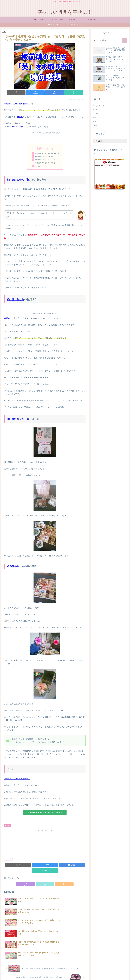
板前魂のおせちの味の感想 (46, 163)
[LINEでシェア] (65, 93)
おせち (8, 826)
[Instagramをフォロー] (40, 885)
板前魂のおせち (15, 300)
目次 (43, 148)
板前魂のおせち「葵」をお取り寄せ (48, 153)
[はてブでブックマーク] (52, 93)
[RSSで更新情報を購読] (50, 885)
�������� (120, 183)
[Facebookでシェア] (38, 93)
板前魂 (20, 117)
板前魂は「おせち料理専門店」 (17, 780)
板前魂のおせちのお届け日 (44, 157)
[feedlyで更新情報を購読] (45, 885)
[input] (110, 40)
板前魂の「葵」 (18, 127)
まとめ (37, 167)
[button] (124, 40)
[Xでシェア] (24, 93)
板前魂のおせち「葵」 (19, 180)
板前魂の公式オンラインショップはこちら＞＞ (45, 813)
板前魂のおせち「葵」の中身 (45, 160)
